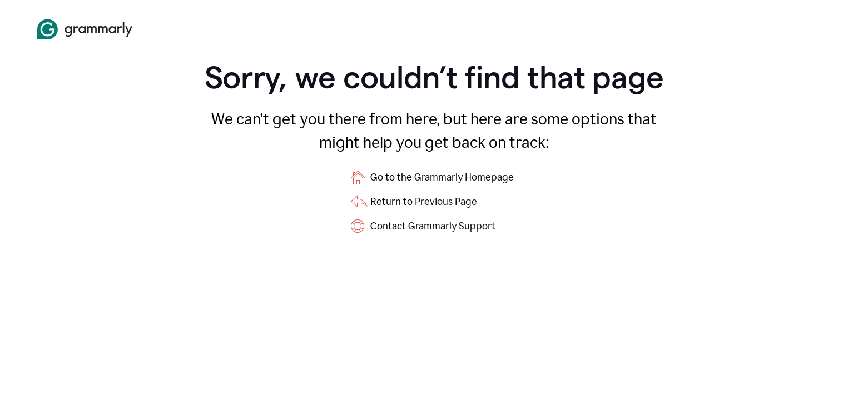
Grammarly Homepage (464, 177)
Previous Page (446, 202)
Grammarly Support (452, 226)
